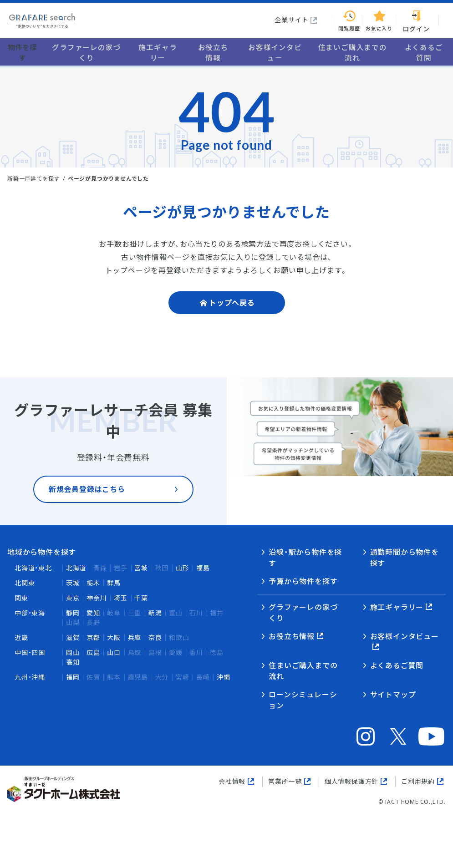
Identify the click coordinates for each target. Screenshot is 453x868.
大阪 (114, 637)
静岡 (73, 613)
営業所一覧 (285, 781)
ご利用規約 (418, 781)
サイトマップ (393, 695)
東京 (73, 598)
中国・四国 (30, 652)
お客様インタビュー (405, 636)
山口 (114, 652)
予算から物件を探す (303, 581)
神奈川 (97, 598)
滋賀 (73, 637)
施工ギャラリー (397, 607)
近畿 (21, 637)
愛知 (93, 613)
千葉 (141, 598)
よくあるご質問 (397, 665)
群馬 (114, 583)
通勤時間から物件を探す (405, 558)
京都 (93, 637)
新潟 (155, 613)
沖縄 (224, 677)
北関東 (25, 583)
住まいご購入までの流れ (303, 671)
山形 (183, 568)
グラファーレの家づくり (303, 613)
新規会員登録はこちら (87, 493)
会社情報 (232, 781)
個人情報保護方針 (351, 781)
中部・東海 (30, 613)
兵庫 (135, 637)
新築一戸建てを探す (33, 179)
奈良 (155, 637)
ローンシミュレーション (303, 700)
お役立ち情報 (292, 636)
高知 (73, 662)
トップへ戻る (232, 304)
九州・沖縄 (30, 677)
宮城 (141, 568)
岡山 (73, 652)
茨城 (73, 583)
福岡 (73, 677)
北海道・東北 (33, 568)
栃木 (93, 583)
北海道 (76, 568)
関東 (21, 598)
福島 (203, 568)
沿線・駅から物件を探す (305, 558)
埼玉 (121, 598)
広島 (93, 652)
